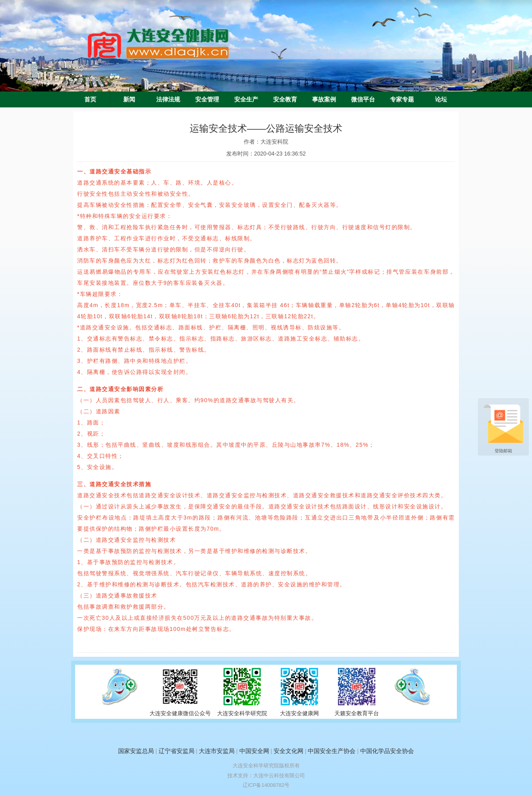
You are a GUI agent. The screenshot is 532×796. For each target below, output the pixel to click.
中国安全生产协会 (332, 751)
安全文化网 (288, 751)
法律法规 (168, 99)
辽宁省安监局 (177, 751)
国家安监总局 (136, 751)
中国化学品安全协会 (387, 751)
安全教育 (285, 99)
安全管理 (207, 99)
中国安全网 (254, 751)
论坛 (441, 99)
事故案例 (324, 99)
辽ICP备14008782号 (266, 785)
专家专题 (402, 99)
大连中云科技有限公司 (279, 776)
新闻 (129, 99)
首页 (90, 99)
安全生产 (246, 99)
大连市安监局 (217, 751)
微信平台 (363, 99)
